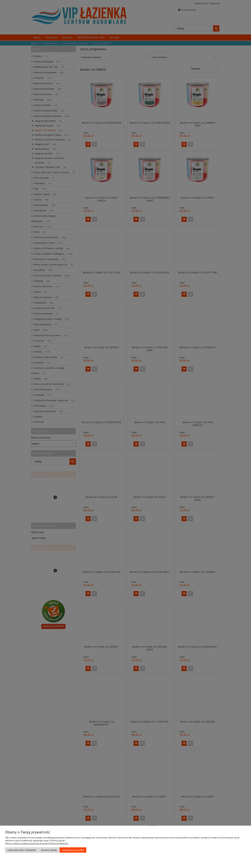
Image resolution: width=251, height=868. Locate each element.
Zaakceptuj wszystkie (73, 850)
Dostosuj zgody (49, 850)
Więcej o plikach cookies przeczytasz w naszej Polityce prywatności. (37, 843)
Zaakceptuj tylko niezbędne (22, 850)
